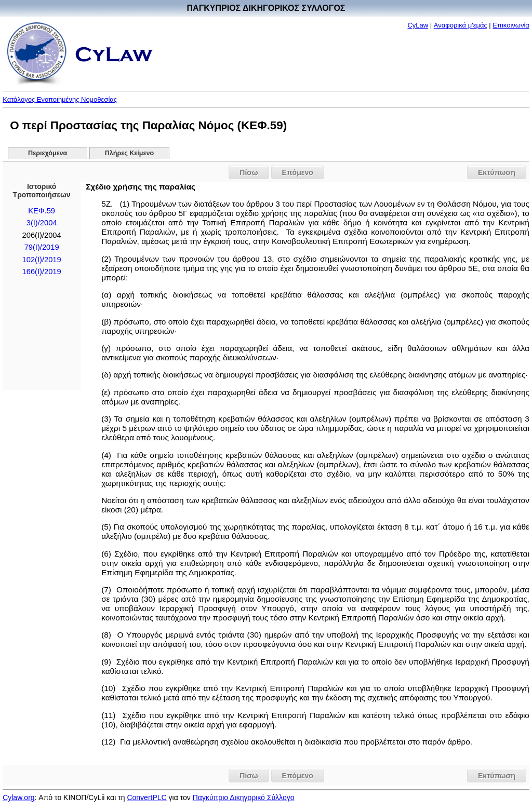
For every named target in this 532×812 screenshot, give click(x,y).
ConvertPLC (147, 797)
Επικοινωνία (511, 25)
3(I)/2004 (42, 223)
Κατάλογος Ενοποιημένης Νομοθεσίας (60, 99)
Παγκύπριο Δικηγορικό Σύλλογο (244, 797)
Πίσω (249, 172)
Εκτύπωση (497, 172)
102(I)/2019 (42, 260)
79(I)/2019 (42, 247)
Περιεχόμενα (48, 153)
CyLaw (418, 25)
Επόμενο (298, 172)
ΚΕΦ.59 (42, 211)
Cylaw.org (18, 797)
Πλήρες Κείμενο (130, 153)
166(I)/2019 (42, 272)
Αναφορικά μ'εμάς (461, 25)
